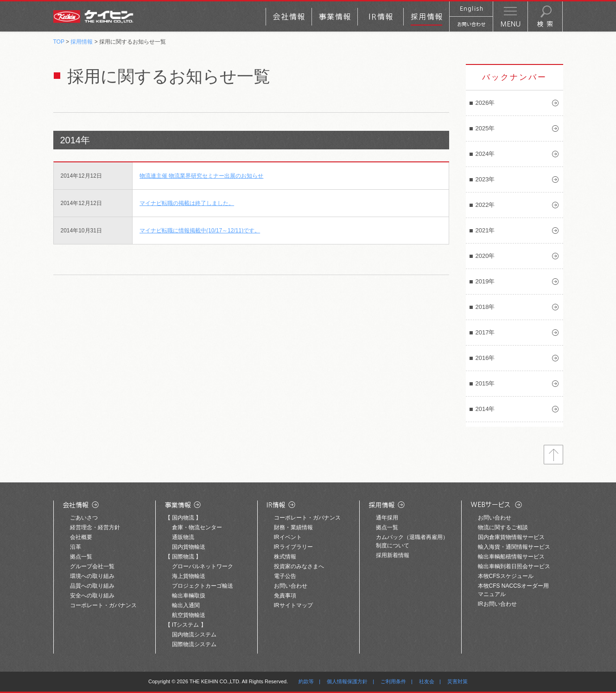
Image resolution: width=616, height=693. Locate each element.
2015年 (485, 383)
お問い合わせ (291, 586)
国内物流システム (194, 635)
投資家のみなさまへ (299, 566)
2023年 (485, 179)
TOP (59, 42)
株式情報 (285, 557)
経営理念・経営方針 (95, 527)
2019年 (485, 281)
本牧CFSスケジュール (506, 576)
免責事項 (285, 596)
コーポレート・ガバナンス (103, 605)
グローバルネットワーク (203, 566)
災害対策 (457, 681)
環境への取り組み (92, 576)
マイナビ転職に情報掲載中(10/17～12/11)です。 (200, 231)
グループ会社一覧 (92, 566)
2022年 (485, 205)
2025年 (485, 128)
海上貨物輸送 (189, 576)
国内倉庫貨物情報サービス (511, 537)
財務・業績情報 (293, 527)
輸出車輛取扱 (189, 596)
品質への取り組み (92, 586)
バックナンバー (514, 77)
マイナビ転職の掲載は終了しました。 (187, 203)
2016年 (485, 358)
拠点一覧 (81, 557)
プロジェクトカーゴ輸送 (203, 586)
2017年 (485, 332)
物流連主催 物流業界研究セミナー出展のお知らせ (201, 176)
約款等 (306, 681)
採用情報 (82, 42)
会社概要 (81, 537)
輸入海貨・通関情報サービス (514, 547)
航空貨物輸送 (189, 615)
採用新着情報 (393, 555)
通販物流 (183, 537)
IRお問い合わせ (497, 604)
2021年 (485, 230)
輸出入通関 (186, 605)
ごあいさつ (84, 518)
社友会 (427, 681)
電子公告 (285, 576)
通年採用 (387, 518)
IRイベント (288, 537)
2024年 (485, 154)
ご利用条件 (393, 681)
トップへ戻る (553, 455)
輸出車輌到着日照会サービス (514, 566)
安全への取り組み (92, 596)
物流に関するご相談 (503, 527)
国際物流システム (194, 644)
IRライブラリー (293, 547)
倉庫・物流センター (197, 527)
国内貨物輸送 (189, 547)
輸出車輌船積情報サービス (511, 557)
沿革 (76, 547)
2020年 (485, 256)
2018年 (485, 307)
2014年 (485, 409)
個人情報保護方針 (347, 681)
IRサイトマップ (293, 605)
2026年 (485, 103)
